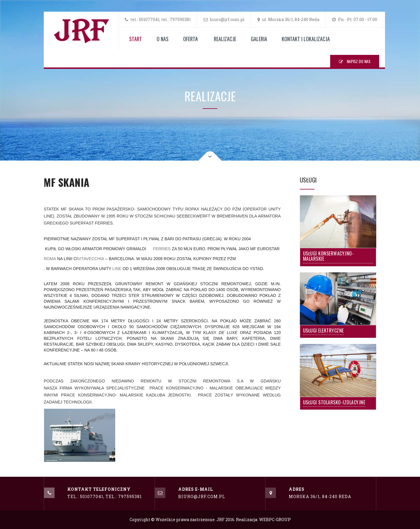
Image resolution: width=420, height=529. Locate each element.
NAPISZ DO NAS (355, 61)
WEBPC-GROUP (275, 520)
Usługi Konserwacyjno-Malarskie (329, 257)
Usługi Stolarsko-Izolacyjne (334, 403)
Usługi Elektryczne (323, 331)
